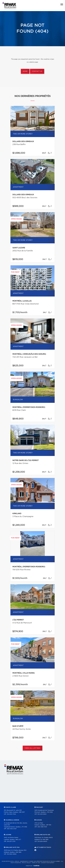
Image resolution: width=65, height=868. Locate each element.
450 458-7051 (42, 827)
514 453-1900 (42, 814)
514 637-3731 (11, 841)
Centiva (36, 866)
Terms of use (36, 863)
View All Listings (32, 748)
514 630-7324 (11, 814)
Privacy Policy (26, 863)
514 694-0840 (12, 854)
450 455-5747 (12, 829)
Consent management (48, 863)
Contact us (37, 71)
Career (32, 818)
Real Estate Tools (36, 804)
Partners (7, 818)
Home (25, 71)
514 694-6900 (42, 841)
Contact (58, 804)
